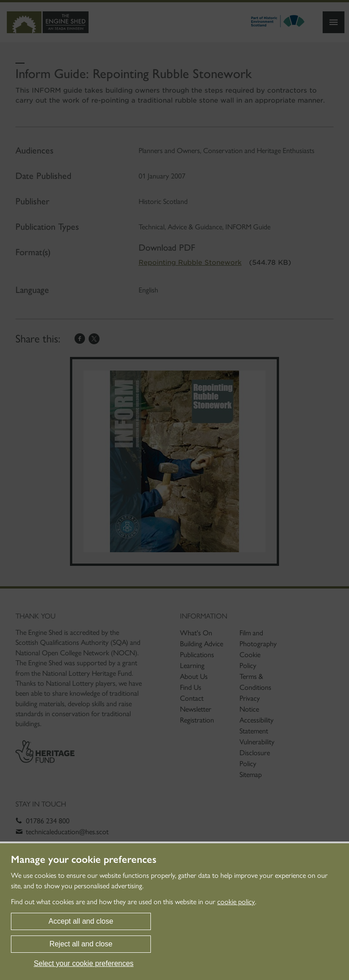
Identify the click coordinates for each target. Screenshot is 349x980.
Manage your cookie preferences (84, 860)
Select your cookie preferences (84, 963)
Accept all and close (81, 921)
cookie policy (236, 902)
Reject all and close (81, 944)
